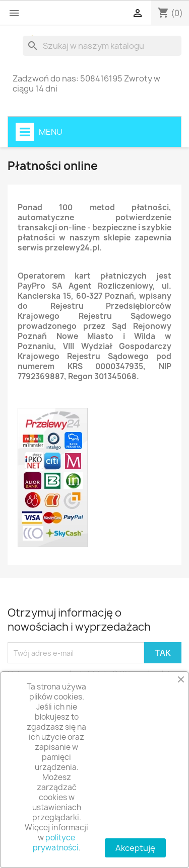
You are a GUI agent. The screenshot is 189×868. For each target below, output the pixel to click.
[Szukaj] (102, 46)
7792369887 (41, 376)
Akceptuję (135, 848)
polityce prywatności (56, 843)
